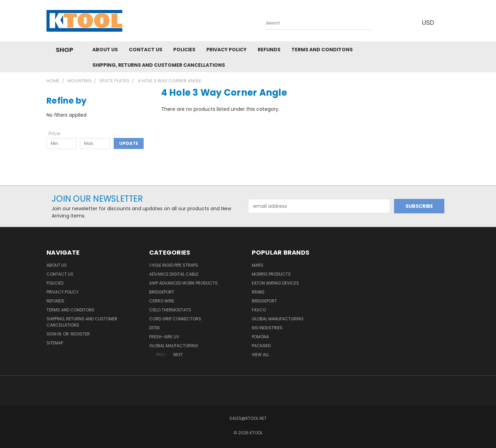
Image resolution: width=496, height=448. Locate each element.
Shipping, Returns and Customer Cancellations (159, 65)
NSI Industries (267, 328)
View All (260, 355)
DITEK (154, 328)
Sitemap (55, 343)
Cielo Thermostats (170, 310)
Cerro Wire (162, 301)
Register (80, 334)
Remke (258, 292)
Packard (261, 346)
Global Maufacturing (174, 346)
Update (129, 143)
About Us (105, 50)
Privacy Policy (226, 50)
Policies (184, 50)
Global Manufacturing (278, 319)
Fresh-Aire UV (164, 337)
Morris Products (271, 274)
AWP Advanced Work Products (183, 283)
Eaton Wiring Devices (275, 283)
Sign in (54, 334)
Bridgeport (162, 292)
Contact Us (146, 50)
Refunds (269, 50)
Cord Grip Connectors (175, 319)
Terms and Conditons (322, 50)
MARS (258, 265)
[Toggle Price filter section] (58, 134)
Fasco (259, 310)
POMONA (260, 337)
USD (430, 23)
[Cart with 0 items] (448, 22)
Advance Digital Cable (174, 274)
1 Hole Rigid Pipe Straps (174, 265)
